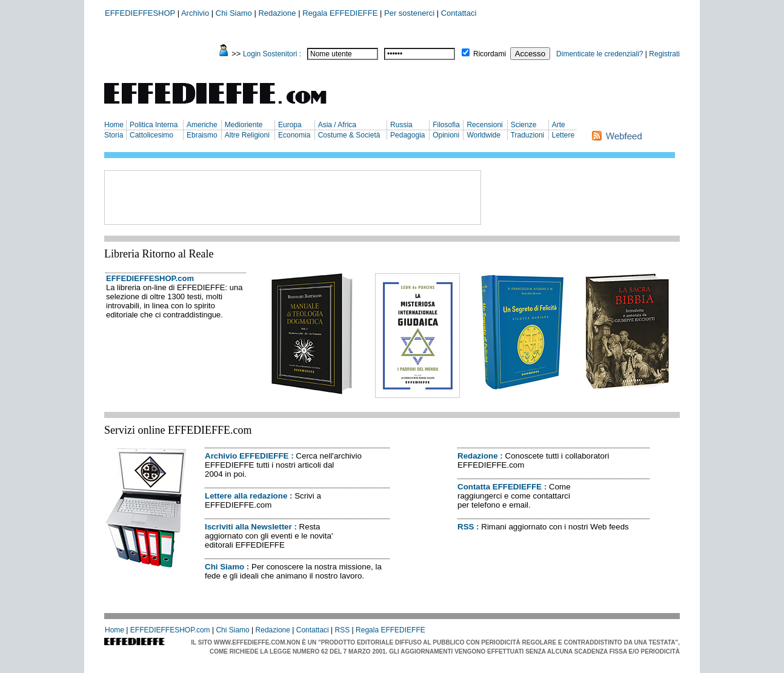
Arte (559, 125)
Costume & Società (349, 135)
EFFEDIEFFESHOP (140, 13)
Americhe (202, 125)
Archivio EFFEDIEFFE (247, 456)
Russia (401, 125)
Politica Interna (154, 125)
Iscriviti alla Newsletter (248, 527)
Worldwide (483, 135)
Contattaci (459, 13)
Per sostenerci (409, 13)
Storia (114, 135)
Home (114, 125)
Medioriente (244, 125)
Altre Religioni (247, 135)
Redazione (277, 13)
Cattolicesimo (151, 135)
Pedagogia (407, 135)
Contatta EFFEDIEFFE (500, 487)
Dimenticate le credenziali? (600, 54)
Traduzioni (528, 135)
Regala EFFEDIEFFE (340, 13)
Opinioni (446, 135)
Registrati (664, 54)
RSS (466, 527)
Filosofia (446, 125)
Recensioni (484, 125)
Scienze (524, 125)
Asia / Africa (337, 125)
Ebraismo (202, 135)
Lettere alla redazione (246, 496)
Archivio (195, 13)
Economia (294, 135)
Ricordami (490, 54)
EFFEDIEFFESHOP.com (150, 278)
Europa (290, 125)
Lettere (563, 135)
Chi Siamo (234, 13)
